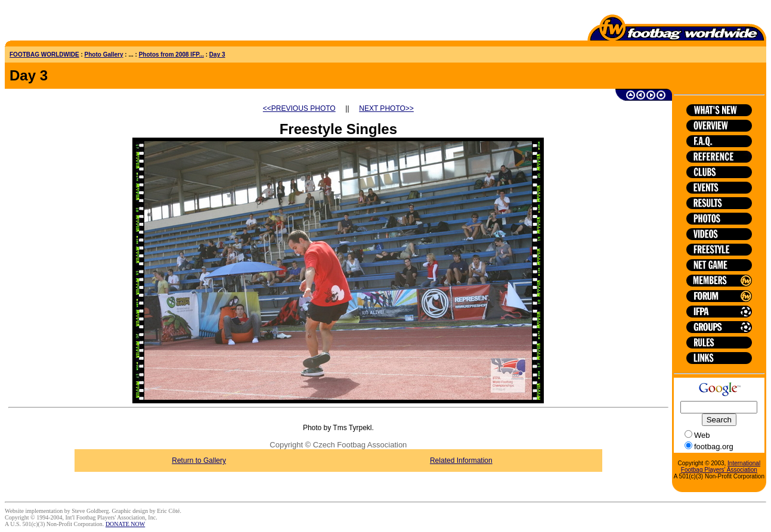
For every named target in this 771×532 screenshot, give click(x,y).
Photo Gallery (104, 55)
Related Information (474, 461)
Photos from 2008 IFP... (171, 55)
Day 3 (217, 55)
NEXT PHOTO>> (396, 108)
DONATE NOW (125, 524)
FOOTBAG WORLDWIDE (44, 55)
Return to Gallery (204, 461)
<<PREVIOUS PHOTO (308, 108)
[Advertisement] (75, 23)
